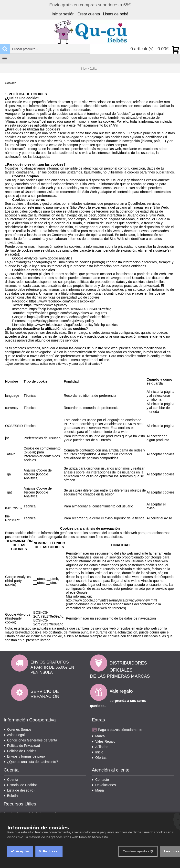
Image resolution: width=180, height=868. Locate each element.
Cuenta (11, 780)
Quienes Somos (18, 729)
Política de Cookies (20, 751)
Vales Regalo (104, 741)
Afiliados (100, 747)
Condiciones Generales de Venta (30, 740)
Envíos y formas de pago (24, 756)
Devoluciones (104, 785)
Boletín (11, 796)
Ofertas (99, 758)
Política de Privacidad (22, 746)
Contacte (100, 780)
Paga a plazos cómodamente (117, 730)
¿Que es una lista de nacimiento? (31, 762)
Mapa (98, 790)
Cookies (93, 69)
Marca (98, 736)
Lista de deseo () (19, 790)
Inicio (84, 69)
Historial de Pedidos (21, 785)
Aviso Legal (14, 735)
